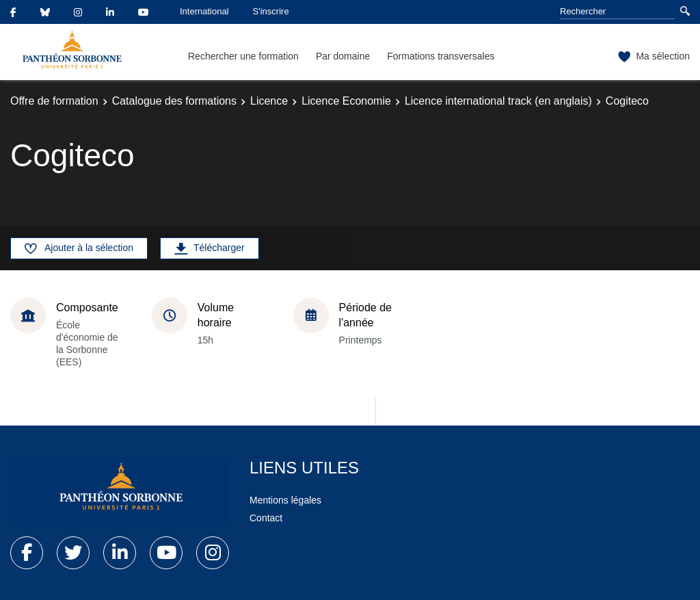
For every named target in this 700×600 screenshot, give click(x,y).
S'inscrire (271, 11)
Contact (266, 518)
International (204, 11)
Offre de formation (54, 101)
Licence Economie (346, 101)
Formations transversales (441, 56)
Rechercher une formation (243, 56)
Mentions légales (285, 500)
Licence (269, 101)
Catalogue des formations (174, 101)
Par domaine (343, 56)
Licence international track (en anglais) (498, 101)
